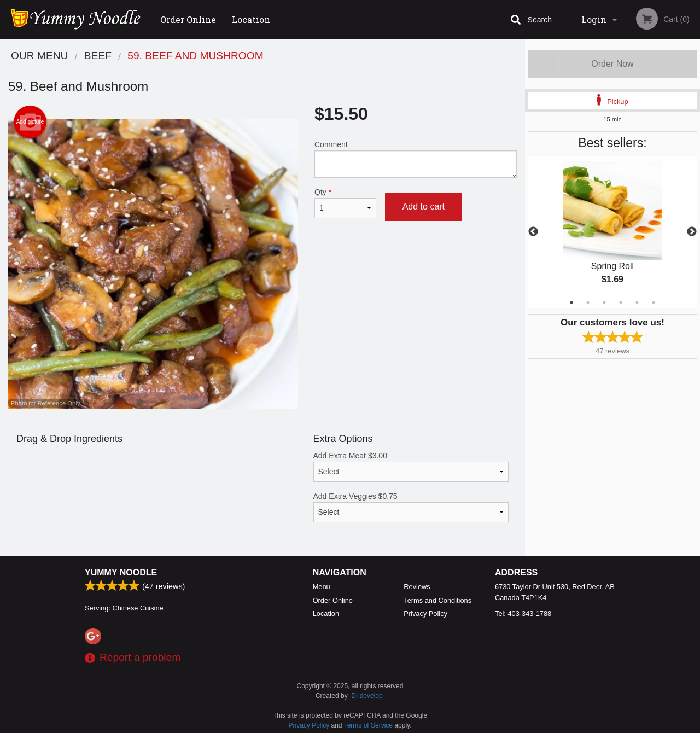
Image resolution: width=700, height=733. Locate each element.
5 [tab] (637, 302)
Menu (322, 587)
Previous (533, 232)
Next (692, 232)
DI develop (367, 696)
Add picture (30, 122)
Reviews (417, 587)
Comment (416, 159)
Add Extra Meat (411, 467)
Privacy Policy (425, 613)
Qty (345, 203)
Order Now (612, 64)
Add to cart (424, 206)
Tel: (523, 613)
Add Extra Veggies (411, 507)
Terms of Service (368, 725)
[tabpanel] (612, 232)
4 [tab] (621, 302)
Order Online (188, 19)
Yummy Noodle (121, 572)
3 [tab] (604, 302)
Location (251, 19)
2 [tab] (588, 302)
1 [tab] (571, 302)
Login (594, 19)
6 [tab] (654, 302)
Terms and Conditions (437, 600)
